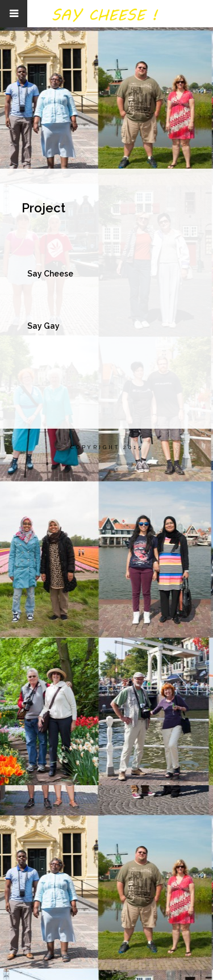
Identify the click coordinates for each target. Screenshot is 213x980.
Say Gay (43, 333)
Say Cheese (50, 274)
